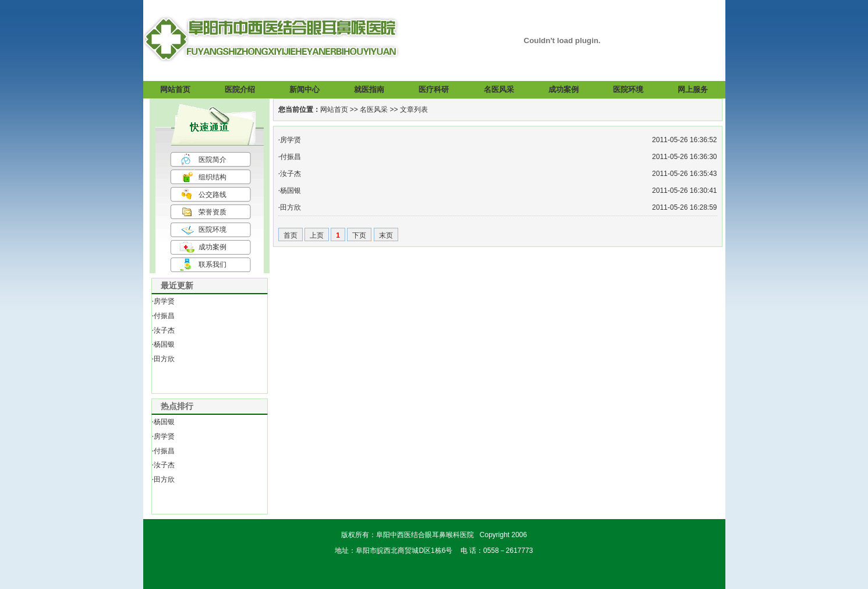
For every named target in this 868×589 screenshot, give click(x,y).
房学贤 (164, 301)
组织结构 (212, 177)
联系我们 (212, 264)
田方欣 (164, 359)
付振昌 (164, 316)
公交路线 (212, 195)
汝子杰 (164, 330)
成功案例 (212, 247)
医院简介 (212, 160)
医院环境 (212, 230)
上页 (317, 235)
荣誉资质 (212, 212)
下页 (359, 235)
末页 (386, 235)
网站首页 (334, 110)
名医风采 (374, 110)
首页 (290, 235)
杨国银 (164, 344)
